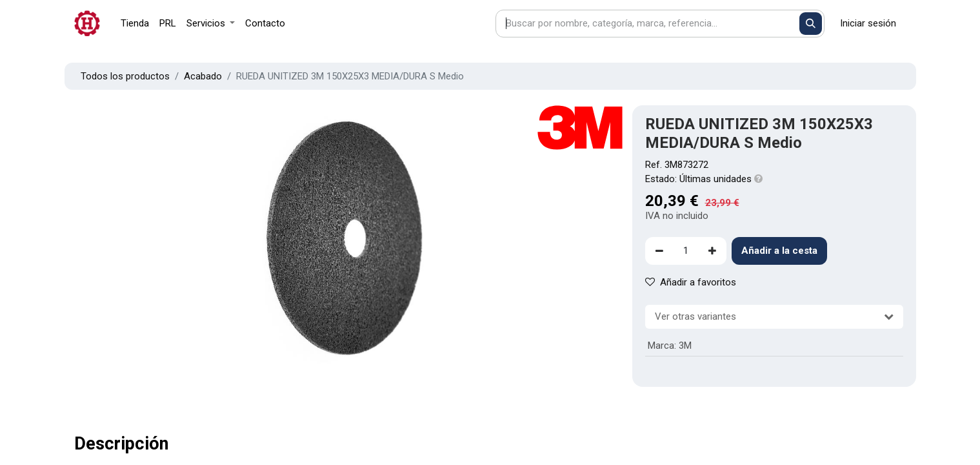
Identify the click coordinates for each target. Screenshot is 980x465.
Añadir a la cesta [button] (779, 251)
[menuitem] (135, 24)
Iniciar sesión (868, 23)
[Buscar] (811, 24)
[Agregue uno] (712, 251)
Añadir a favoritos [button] (691, 282)
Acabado (203, 76)
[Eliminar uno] (659, 251)
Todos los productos (125, 76)
